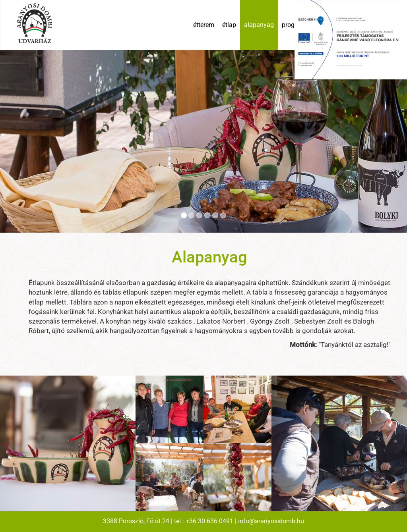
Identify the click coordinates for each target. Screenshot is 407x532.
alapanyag (259, 25)
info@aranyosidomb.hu (271, 521)
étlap (229, 25)
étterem (204, 25)
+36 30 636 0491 (209, 521)
